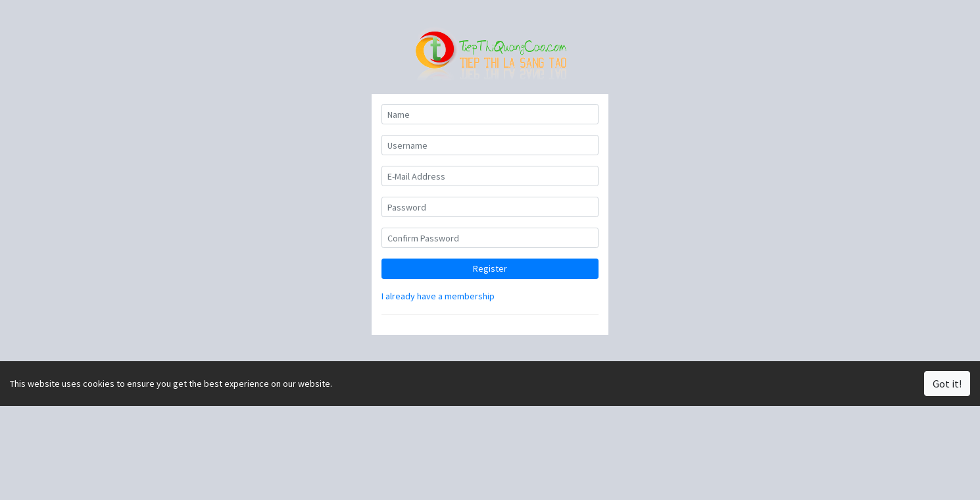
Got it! (947, 384)
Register (490, 268)
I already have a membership (438, 296)
